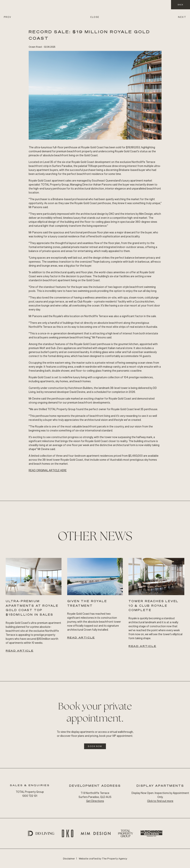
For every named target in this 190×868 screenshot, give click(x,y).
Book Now (95, 746)
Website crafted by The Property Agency (103, 858)
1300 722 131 (30, 796)
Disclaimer (69, 858)
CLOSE (95, 17)
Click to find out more (160, 801)
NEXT (182, 17)
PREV (8, 17)
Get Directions (95, 801)
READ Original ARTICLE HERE (48, 470)
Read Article (20, 650)
